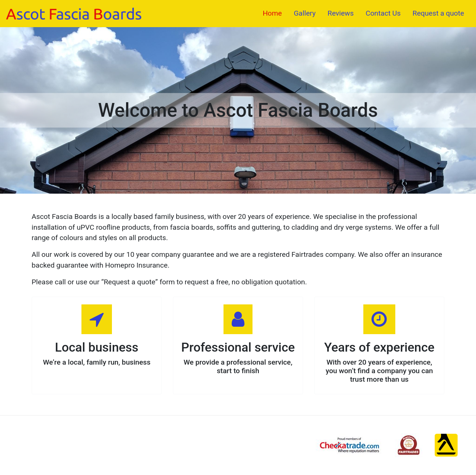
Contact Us (383, 13)
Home (272, 13)
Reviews (341, 13)
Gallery (305, 13)
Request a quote (438, 13)
